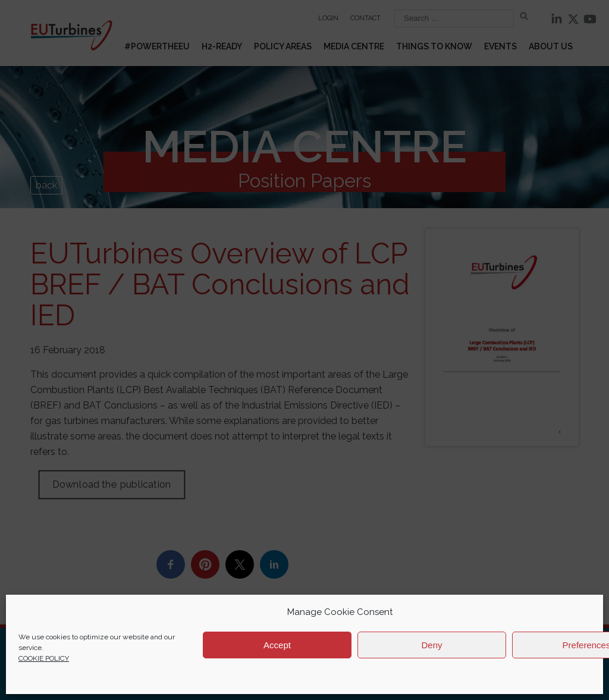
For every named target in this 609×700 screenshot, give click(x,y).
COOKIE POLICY (44, 658)
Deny (431, 645)
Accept (277, 645)
